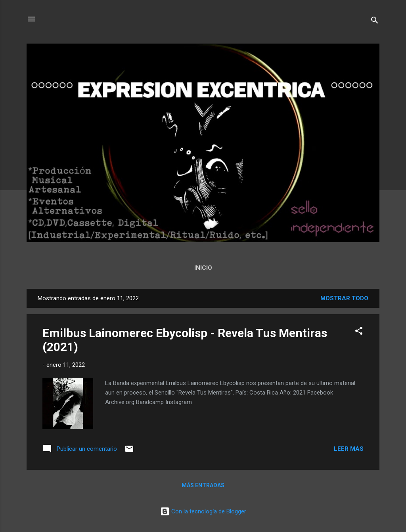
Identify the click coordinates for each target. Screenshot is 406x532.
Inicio (203, 268)
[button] (359, 332)
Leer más (349, 449)
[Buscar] (375, 22)
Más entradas (203, 485)
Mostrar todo (344, 298)
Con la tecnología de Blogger (203, 511)
